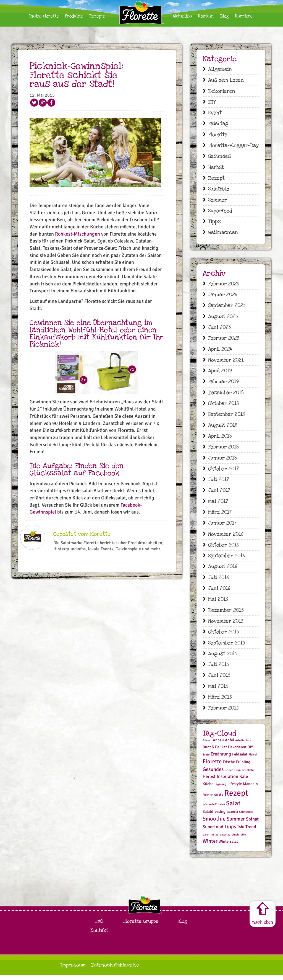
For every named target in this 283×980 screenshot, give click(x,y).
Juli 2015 (218, 669)
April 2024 (220, 351)
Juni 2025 (219, 329)
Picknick (208, 800)
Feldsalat (240, 759)
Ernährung (221, 759)
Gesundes (219, 157)
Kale (244, 782)
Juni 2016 (219, 593)
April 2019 (220, 373)
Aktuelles (182, 16)
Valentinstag (211, 840)
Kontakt (206, 16)
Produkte (74, 16)
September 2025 (227, 307)
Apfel (230, 745)
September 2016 (226, 560)
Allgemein (220, 69)
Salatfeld (219, 190)
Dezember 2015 (226, 614)
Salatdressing (214, 817)
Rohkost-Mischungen (78, 234)
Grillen (229, 775)
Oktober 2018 (224, 406)
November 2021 (226, 362)
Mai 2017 (218, 505)
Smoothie (214, 824)
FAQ (99, 926)
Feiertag (218, 124)
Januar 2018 (222, 461)
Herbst (216, 168)
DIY (212, 102)
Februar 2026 (224, 285)
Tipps (214, 223)
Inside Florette (44, 16)
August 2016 (223, 570)
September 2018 (227, 417)
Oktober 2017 (223, 472)
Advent (207, 745)
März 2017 (220, 516)
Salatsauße (246, 817)
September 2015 (226, 647)
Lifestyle (235, 789)
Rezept (216, 179)
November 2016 (226, 537)
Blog (225, 16)
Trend (251, 832)
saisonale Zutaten (214, 809)
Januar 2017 (222, 527)
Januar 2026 (223, 296)
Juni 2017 (219, 494)
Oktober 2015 (223, 636)
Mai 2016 (218, 603)
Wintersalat (228, 847)
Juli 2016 (218, 581)
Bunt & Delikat (215, 752)
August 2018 (223, 428)
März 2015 (220, 702)
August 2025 (223, 318)
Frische (229, 767)
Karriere (244, 16)
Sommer (218, 201)
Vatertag (225, 840)
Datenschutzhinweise (115, 970)
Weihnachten (223, 234)
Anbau (218, 745)
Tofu (241, 832)
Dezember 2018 (226, 395)
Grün (238, 775)
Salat (233, 808)
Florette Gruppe (141, 926)
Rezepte (97, 16)
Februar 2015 (223, 713)
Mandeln (250, 789)
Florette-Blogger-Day (233, 146)
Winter (210, 846)
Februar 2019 (223, 384)
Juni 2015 (219, 680)
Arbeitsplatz (243, 745)
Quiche (219, 800)
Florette (218, 135)
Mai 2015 (218, 691)
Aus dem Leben (226, 80)
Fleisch (253, 759)
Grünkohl (248, 775)
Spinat (252, 824)
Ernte (206, 759)
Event (215, 113)
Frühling (243, 767)
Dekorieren (222, 91)
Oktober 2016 (223, 549)
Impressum (73, 970)
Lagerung (220, 789)
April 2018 (220, 439)
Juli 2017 (218, 483)
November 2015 (226, 625)
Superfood (220, 212)
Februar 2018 (223, 450)
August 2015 (223, 658)
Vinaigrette (239, 840)
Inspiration (227, 782)
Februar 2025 (224, 340)
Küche (208, 789)
